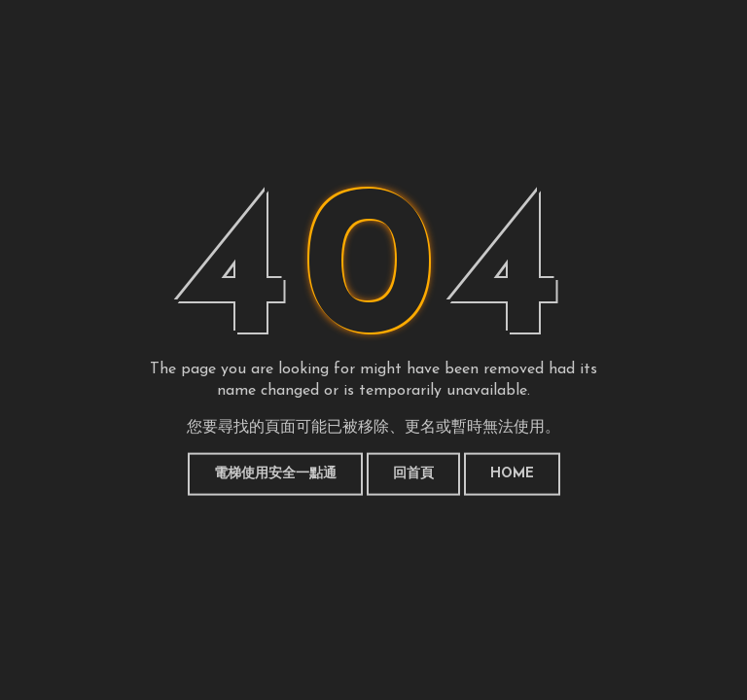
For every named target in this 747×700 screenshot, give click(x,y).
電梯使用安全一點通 (275, 474)
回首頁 (413, 474)
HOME (512, 474)
